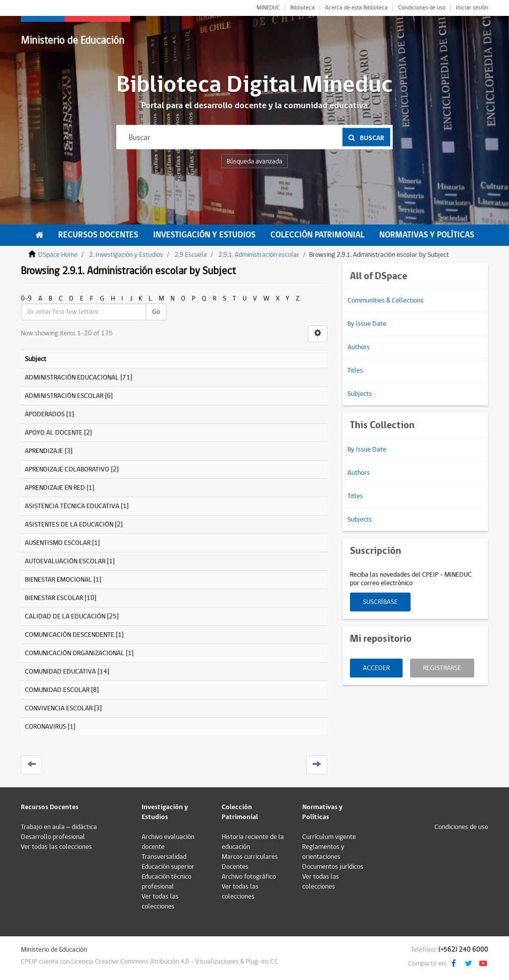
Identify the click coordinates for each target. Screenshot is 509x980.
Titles (355, 371)
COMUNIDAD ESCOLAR (57, 690)
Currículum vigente (329, 837)
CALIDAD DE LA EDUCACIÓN (65, 616)
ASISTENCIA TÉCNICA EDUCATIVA (72, 506)
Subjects (360, 394)
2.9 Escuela (191, 255)
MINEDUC (268, 8)
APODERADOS (45, 414)
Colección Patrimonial (317, 235)
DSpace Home (58, 255)
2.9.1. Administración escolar (259, 255)
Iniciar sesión (472, 8)
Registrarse (442, 668)
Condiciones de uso (422, 8)
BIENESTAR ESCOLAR (54, 598)
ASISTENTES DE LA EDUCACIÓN (69, 525)
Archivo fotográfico (249, 877)
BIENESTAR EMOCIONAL (58, 580)
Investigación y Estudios (204, 235)
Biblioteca (302, 8)
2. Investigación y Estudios (126, 255)
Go (156, 312)
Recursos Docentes (98, 235)
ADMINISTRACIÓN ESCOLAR (64, 396)
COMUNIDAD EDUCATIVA (60, 672)
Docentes (235, 867)
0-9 (26, 299)
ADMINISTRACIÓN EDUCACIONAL (72, 377)
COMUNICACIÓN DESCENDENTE (70, 635)
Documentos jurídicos (333, 867)
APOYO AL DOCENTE (54, 433)
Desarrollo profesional (53, 837)
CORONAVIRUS (45, 727)
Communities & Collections (385, 301)
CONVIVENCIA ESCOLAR (59, 708)
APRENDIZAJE (44, 451)
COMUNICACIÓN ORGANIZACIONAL (75, 653)
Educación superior (168, 867)
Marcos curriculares (250, 857)
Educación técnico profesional (167, 882)
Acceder (376, 668)
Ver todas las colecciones (56, 847)
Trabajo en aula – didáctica (59, 827)
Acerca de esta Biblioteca (356, 8)
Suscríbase (380, 602)
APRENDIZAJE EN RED (55, 488)
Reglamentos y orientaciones (323, 852)
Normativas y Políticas (427, 235)
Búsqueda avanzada (254, 161)
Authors (359, 347)
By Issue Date (367, 324)
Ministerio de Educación (73, 40)
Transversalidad (164, 857)
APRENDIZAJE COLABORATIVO (67, 469)
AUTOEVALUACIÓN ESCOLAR (65, 561)
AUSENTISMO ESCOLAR (58, 543)
